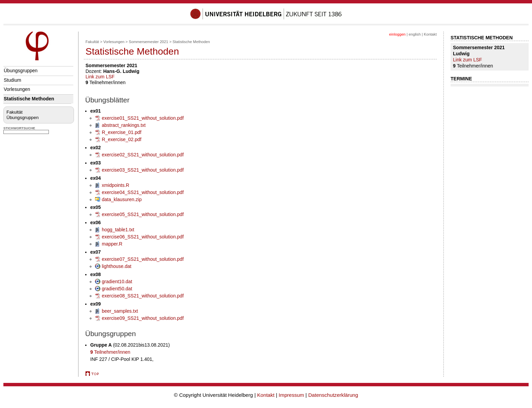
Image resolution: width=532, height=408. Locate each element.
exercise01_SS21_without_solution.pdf (143, 118)
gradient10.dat (117, 281)
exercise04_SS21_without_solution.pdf (143, 192)
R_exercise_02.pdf (122, 139)
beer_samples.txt (120, 311)
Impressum (291, 395)
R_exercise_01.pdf (122, 132)
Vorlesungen (17, 89)
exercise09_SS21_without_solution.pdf (143, 318)
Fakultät (14, 112)
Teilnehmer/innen (110, 352)
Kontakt (430, 34)
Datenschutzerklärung (333, 395)
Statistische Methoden (29, 99)
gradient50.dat (117, 289)
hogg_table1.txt (118, 230)
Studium (12, 80)
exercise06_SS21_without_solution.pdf (143, 237)
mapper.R (112, 244)
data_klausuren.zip (122, 199)
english (414, 34)
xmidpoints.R (116, 185)
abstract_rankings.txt (124, 125)
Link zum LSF (100, 77)
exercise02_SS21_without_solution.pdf (143, 155)
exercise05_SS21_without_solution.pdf (143, 214)
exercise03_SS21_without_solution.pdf (143, 170)
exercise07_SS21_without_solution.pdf (143, 259)
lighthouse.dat (117, 266)
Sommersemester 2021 (149, 42)
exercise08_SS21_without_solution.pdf (143, 296)
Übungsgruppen (21, 71)
